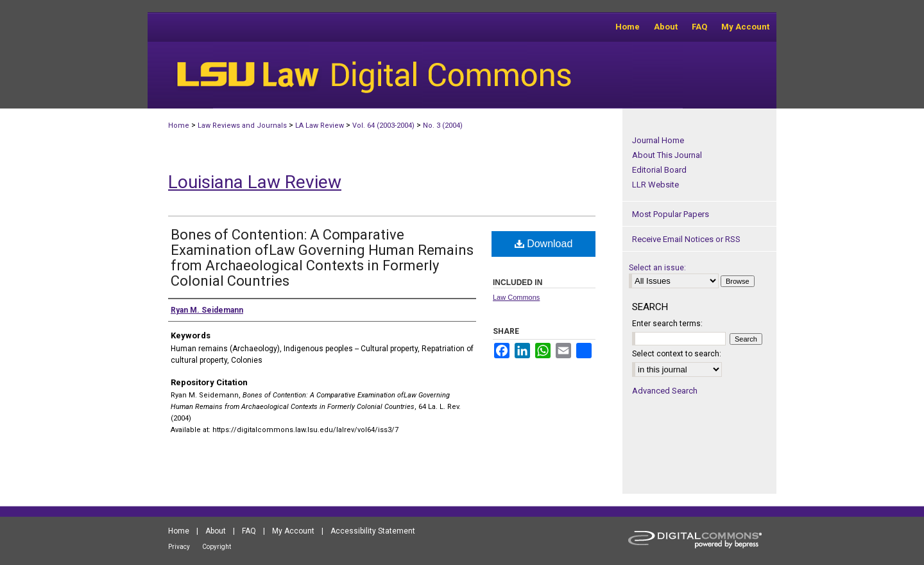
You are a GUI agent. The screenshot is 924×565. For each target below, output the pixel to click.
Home (179, 126)
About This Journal (667, 155)
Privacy (179, 547)
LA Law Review (320, 126)
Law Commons (516, 297)
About (216, 531)
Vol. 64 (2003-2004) (383, 126)
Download (544, 244)
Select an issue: (657, 268)
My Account (293, 531)
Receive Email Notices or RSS (686, 239)
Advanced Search (665, 391)
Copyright (217, 547)
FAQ (249, 531)
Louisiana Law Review (255, 182)
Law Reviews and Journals (242, 126)
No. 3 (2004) (443, 126)
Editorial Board (659, 170)
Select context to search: (677, 354)
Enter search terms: (667, 324)
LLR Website (655, 185)
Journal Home (658, 140)
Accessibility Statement (373, 531)
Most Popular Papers (671, 214)
